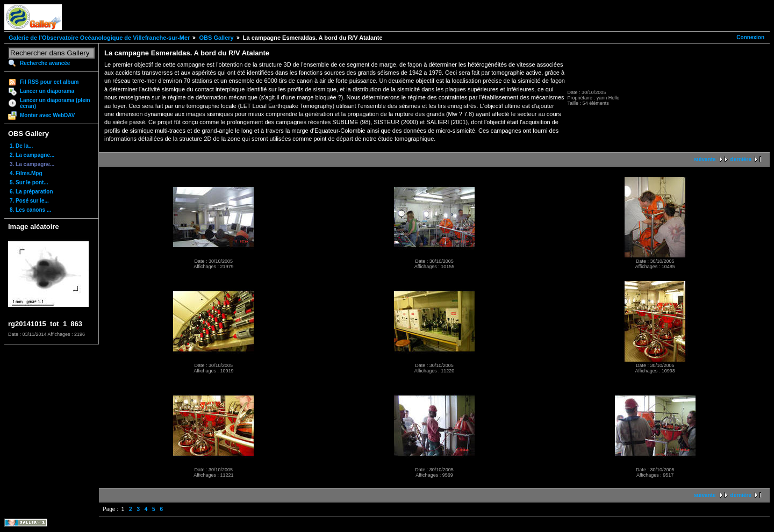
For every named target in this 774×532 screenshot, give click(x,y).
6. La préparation (31, 192)
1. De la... (21, 146)
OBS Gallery (216, 38)
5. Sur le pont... (29, 182)
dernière (741, 159)
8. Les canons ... (30, 210)
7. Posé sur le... (29, 201)
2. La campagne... (32, 155)
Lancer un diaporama (47, 91)
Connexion (750, 37)
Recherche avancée (45, 63)
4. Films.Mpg (26, 173)
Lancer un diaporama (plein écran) (55, 103)
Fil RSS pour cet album (49, 82)
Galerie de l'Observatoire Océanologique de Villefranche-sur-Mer (99, 38)
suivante (705, 159)
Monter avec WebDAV (47, 115)
